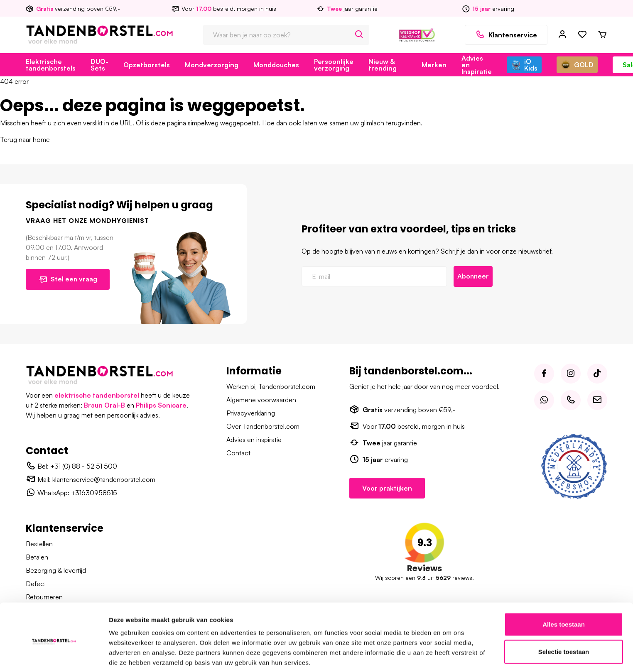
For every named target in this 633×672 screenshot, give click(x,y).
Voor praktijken (387, 488)
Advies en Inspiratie (477, 65)
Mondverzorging (212, 65)
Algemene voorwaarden (261, 400)
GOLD (577, 65)
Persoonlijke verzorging (334, 65)
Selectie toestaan (564, 618)
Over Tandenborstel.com (263, 426)
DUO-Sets (99, 65)
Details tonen (449, 656)
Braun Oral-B (104, 405)
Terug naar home (25, 139)
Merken (434, 65)
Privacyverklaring (251, 413)
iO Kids (524, 65)
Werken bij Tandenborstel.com (271, 386)
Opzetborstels (147, 65)
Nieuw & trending (383, 65)
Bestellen (39, 544)
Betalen (37, 557)
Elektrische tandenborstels (51, 65)
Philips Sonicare (161, 405)
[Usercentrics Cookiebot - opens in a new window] (54, 656)
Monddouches (276, 65)
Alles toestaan (564, 590)
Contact (238, 453)
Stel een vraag (68, 279)
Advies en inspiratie (254, 440)
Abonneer (474, 276)
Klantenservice (506, 35)
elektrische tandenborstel (97, 395)
